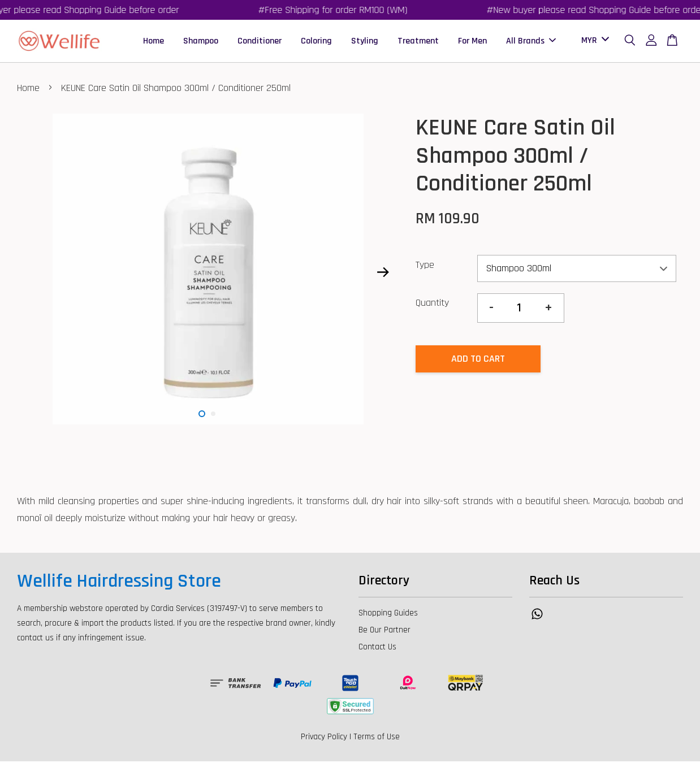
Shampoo (201, 42)
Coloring (316, 42)
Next (383, 274)
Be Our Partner (384, 632)
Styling (365, 42)
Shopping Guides (388, 615)
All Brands (531, 42)
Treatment (418, 42)
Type (425, 266)
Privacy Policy (324, 738)
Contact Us (377, 649)
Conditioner (260, 42)
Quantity (432, 304)
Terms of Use (377, 738)
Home (154, 42)
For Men (472, 42)
